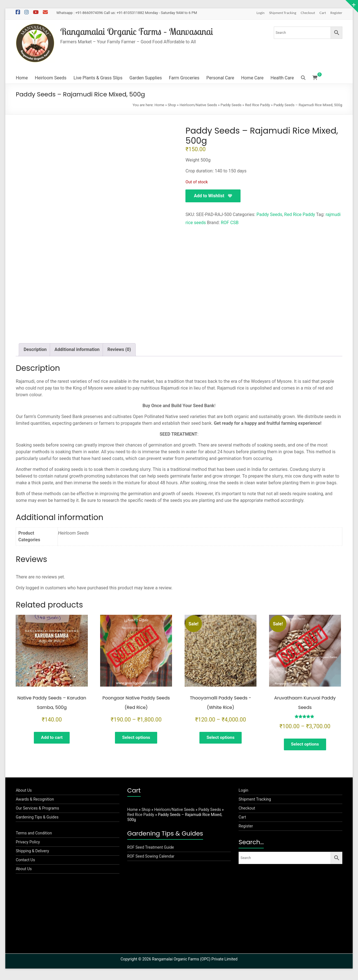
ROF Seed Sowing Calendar (151, 859)
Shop (172, 105)
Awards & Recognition (35, 802)
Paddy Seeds (231, 105)
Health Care (282, 78)
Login (261, 13)
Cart (323, 13)
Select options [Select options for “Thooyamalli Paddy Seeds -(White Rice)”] (221, 738)
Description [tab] (35, 349)
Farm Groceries (184, 78)
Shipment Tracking (283, 13)
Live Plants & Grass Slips (98, 78)
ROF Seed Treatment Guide (151, 850)
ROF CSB (230, 223)
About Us (24, 793)
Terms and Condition (34, 836)
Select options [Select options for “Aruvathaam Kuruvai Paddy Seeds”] (305, 745)
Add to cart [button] (52, 738)
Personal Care (220, 78)
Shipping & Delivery (32, 854)
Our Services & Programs (37, 811)
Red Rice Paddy (258, 105)
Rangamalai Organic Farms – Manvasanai (141, 31)
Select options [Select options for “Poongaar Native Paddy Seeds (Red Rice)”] (136, 738)
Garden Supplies (146, 78)
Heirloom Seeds (51, 78)
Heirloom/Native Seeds (198, 105)
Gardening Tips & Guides (37, 820)
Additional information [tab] (77, 349)
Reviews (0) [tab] (119, 349)
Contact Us (25, 863)
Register (336, 13)
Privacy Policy (28, 845)
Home (22, 78)
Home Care (252, 78)
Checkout (308, 13)
